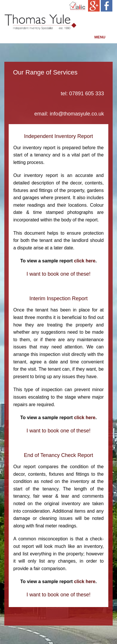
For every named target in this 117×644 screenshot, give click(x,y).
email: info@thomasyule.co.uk (69, 114)
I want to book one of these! (58, 274)
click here (85, 261)
